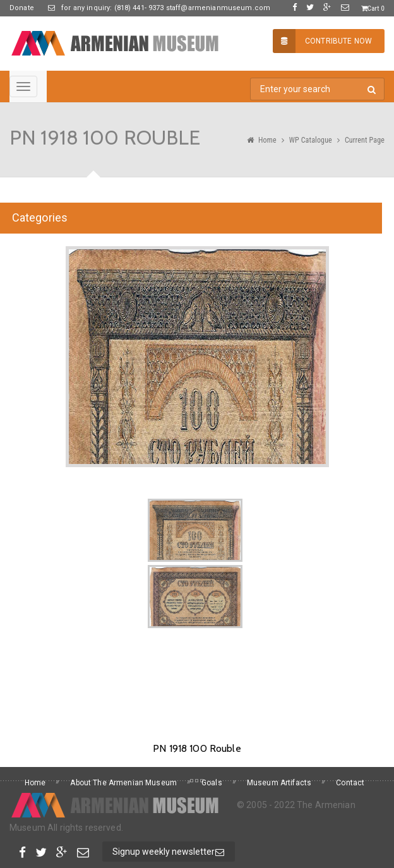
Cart (373, 9)
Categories (40, 217)
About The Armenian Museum (123, 783)
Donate (22, 8)
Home (267, 140)
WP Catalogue (311, 140)
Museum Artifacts (279, 783)
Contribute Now (322, 41)
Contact (350, 783)
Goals (212, 783)
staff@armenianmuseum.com (218, 8)
